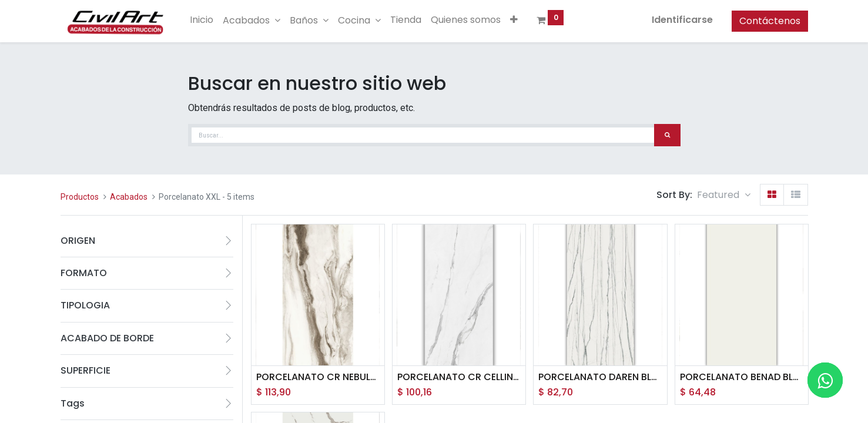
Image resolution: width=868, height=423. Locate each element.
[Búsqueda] (667, 135)
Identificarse (682, 20)
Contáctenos (770, 21)
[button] (514, 20)
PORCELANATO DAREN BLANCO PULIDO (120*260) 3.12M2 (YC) (600, 377)
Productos (80, 197)
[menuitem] (202, 20)
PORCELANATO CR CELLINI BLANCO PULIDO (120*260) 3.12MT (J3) (459, 377)
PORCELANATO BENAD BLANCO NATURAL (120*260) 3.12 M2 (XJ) (742, 377)
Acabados (129, 197)
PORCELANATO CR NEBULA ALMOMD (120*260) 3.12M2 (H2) (318, 377)
